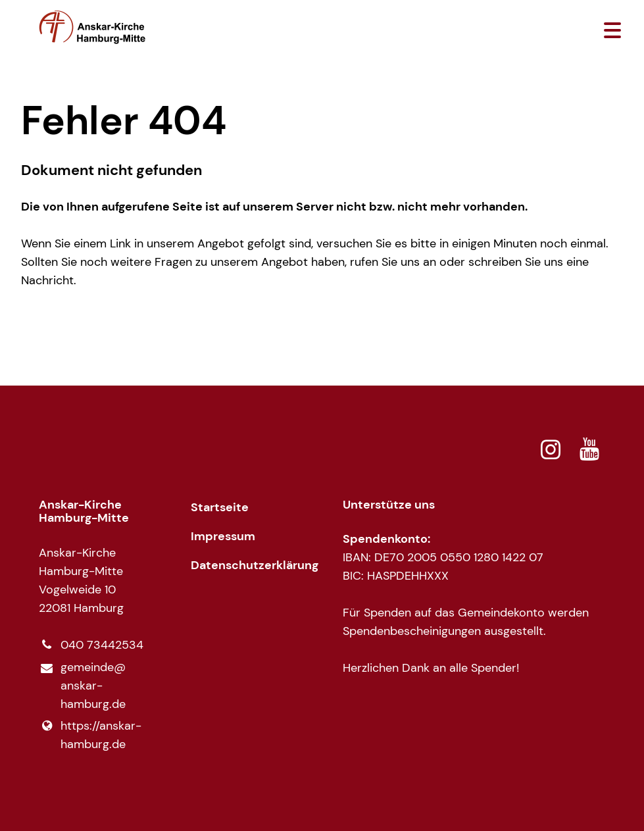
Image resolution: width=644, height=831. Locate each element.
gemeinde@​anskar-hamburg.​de (82, 686)
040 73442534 (91, 645)
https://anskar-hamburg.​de (90, 735)
